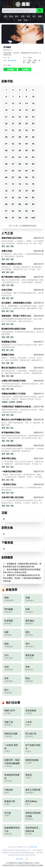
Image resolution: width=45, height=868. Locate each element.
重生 (30, 60)
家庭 (40, 16)
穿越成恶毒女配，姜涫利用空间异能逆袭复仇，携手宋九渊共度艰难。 (22, 333)
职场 (12, 506)
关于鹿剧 (9, 863)
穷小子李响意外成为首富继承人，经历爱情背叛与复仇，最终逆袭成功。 (22, 489)
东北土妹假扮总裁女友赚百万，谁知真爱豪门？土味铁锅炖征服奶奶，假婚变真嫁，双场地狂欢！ (22, 450)
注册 (25, 20)
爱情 (3, 259)
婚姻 (12, 376)
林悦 (12, 60)
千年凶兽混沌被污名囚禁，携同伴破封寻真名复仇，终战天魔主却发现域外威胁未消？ (22, 385)
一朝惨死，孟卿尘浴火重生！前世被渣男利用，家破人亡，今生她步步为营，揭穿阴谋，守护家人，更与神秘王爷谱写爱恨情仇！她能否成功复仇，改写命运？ (22, 476)
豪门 (8, 311)
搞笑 (17, 16)
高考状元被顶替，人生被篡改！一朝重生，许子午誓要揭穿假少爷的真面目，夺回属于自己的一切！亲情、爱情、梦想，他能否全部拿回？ (22, 242)
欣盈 (15, 60)
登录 (20, 20)
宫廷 (28, 865)
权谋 (31, 865)
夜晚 (3, 441)
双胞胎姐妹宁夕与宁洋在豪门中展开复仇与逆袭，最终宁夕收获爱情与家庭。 (22, 346)
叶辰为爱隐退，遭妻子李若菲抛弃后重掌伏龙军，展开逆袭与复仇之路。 (22, 294)
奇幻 (28, 16)
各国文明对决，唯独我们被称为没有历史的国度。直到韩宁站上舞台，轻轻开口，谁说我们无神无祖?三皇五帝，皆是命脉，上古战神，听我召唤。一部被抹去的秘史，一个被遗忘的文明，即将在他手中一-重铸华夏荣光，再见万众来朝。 (22, 398)
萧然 (9, 60)
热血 (34, 62)
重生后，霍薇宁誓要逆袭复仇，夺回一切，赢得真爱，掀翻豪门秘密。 (22, 424)
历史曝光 (12, 402)
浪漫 (8, 441)
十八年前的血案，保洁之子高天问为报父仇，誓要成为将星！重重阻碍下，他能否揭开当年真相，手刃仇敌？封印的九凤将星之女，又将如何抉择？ (22, 463)
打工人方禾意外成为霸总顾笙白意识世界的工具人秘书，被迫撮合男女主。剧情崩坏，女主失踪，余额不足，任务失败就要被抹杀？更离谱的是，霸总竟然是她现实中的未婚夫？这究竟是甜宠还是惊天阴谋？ (22, 502)
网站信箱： (23, 859)
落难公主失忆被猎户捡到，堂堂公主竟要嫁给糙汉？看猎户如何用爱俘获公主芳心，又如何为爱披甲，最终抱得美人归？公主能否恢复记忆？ (22, 281)
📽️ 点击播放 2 (25, 69)
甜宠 (12, 272)
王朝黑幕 (19, 402)
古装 (8, 285)
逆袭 (12, 246)
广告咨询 (36, 863)
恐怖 (23, 16)
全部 (5, 16)
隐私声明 (23, 863)
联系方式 (16, 863)
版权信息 (29, 863)
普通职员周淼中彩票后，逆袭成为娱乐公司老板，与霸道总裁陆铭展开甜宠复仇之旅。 (22, 411)
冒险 (11, 16)
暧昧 (12, 441)
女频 (28, 62)
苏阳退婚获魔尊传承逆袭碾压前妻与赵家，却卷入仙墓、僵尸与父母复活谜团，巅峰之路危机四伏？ (22, 320)
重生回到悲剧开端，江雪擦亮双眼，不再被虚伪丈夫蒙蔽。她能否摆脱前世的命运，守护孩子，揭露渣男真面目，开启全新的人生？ (22, 372)
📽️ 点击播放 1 (10, 69)
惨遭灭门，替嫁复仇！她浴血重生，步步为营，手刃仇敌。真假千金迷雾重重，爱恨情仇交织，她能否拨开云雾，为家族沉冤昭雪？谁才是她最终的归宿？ (22, 359)
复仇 (8, 246)
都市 (8, 259)
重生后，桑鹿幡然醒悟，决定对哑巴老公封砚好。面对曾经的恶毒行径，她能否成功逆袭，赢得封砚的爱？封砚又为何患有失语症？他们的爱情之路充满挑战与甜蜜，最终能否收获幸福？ (22, 307)
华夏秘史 (5, 402)
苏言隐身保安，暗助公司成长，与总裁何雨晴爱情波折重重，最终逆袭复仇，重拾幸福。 (22, 255)
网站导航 (34, 847)
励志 (38, 865)
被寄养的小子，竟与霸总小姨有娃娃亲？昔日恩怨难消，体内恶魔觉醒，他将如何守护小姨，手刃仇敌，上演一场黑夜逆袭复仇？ (22, 268)
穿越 (3, 337)
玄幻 (34, 16)
